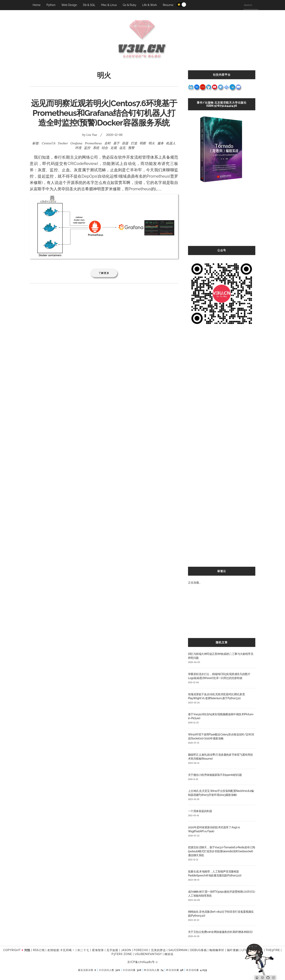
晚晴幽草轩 (217, 950)
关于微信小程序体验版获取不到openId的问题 (215, 775)
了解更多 (104, 273)
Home (37, 5)
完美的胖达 (158, 950)
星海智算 (98, 950)
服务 (161, 143)
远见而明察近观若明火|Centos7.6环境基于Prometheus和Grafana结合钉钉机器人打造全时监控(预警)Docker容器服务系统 (104, 113)
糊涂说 (169, 954)
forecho (141, 950)
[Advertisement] (222, 218)
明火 (152, 143)
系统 (96, 148)
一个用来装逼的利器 (200, 811)
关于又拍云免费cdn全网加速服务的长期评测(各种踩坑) (220, 932)
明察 (143, 143)
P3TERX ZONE (122, 954)
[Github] (268, 978)
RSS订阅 (39, 950)
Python (51, 5)
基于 (116, 143)
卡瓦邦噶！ (67, 950)
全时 (107, 143)
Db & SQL (89, 5)
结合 (105, 148)
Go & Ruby (129, 5)
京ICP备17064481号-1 (142, 962)
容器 (125, 143)
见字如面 (112, 950)
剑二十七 (83, 950)
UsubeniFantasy (148, 954)
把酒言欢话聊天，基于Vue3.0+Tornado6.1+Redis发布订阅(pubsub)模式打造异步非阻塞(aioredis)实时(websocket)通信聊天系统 (222, 851)
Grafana (76, 143)
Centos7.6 (48, 143)
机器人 (171, 143)
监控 (87, 148)
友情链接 (53, 950)
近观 (114, 148)
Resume (168, 5)
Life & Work (149, 5)
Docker (63, 143)
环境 (78, 148)
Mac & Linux (109, 5)
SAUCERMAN (178, 950)
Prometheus (93, 143)
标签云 (222, 571)
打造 (134, 143)
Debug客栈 (198, 950)
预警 (131, 148)
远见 (122, 148)
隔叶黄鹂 (233, 950)
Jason (126, 950)
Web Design (69, 5)
